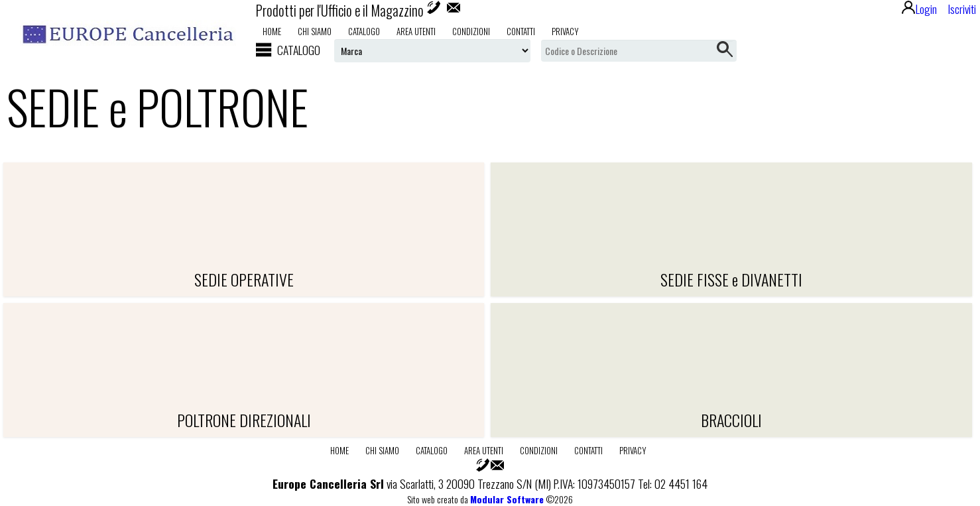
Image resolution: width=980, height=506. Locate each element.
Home (272, 31)
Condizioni (471, 31)
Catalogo (364, 31)
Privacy (565, 31)
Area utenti (416, 31)
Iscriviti (962, 9)
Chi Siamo (315, 31)
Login (919, 9)
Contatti (521, 31)
